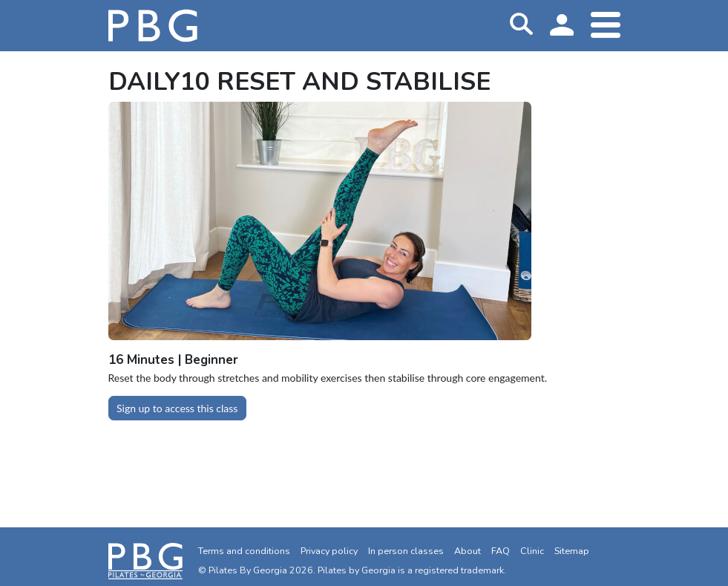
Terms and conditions (244, 551)
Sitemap (572, 551)
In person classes (406, 551)
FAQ (501, 551)
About (468, 551)
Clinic (532, 551)
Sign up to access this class (177, 408)
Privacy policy (329, 551)
